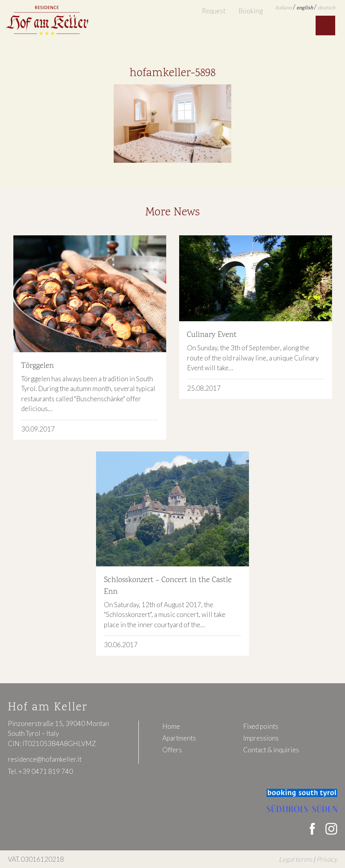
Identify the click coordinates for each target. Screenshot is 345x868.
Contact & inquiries (271, 750)
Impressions (261, 738)
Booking (251, 11)
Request (214, 11)
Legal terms (295, 859)
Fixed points (261, 726)
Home (171, 726)
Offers (172, 750)
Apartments (179, 738)
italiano (283, 7)
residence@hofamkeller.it (45, 759)
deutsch (326, 7)
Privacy (327, 859)
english (305, 7)
